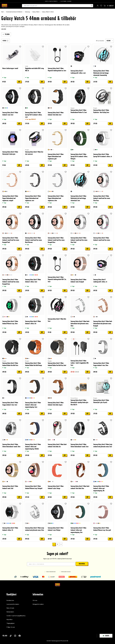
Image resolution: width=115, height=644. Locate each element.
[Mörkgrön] (27, 108)
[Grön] (6, 108)
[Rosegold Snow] (103, 191)
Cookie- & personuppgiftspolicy (16, 616)
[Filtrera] (6, 41)
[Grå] (27, 275)
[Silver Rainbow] (101, 191)
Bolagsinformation (38, 604)
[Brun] (50, 440)
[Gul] (34, 398)
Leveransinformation (13, 604)
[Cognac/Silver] (51, 108)
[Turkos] (32, 275)
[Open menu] (110, 6)
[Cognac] (50, 108)
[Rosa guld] (6, 317)
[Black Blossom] (97, 191)
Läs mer (4, 29)
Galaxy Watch (36, 12)
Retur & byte (10, 608)
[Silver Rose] (94, 191)
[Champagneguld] (9, 317)
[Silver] (53, 150)
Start (2, 12)
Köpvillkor (10, 619)
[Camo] (51, 481)
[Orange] (37, 275)
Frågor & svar (11, 627)
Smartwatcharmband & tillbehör (14, 12)
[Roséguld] (50, 150)
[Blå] (7, 108)
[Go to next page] (61, 544)
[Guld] (49, 150)
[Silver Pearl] (100, 191)
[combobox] (110, 41)
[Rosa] (34, 275)
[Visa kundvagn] (105, 6)
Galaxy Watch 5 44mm (48, 12)
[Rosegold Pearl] (95, 191)
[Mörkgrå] (4, 108)
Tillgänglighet (10, 623)
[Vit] (73, 66)
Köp (19, 82)
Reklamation (10, 612)
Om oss (35, 600)
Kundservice (10, 600)
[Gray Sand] (6, 358)
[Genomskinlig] (94, 66)
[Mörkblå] (27, 398)
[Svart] (71, 66)
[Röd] (36, 275)
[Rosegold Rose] (98, 191)
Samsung (27, 12)
